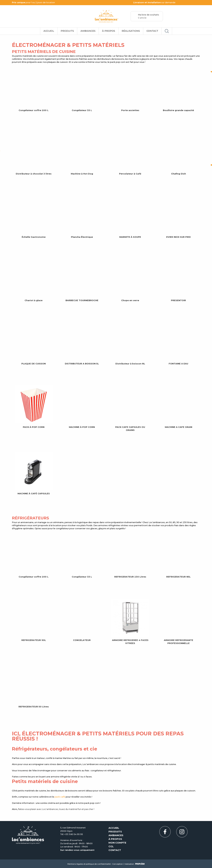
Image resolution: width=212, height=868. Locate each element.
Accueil (49, 31)
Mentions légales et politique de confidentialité (89, 864)
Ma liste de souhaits (148, 16)
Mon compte (117, 843)
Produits (67, 31)
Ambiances (88, 31)
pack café (60, 797)
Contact (152, 31)
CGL (111, 846)
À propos (109, 31)
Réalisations (131, 31)
